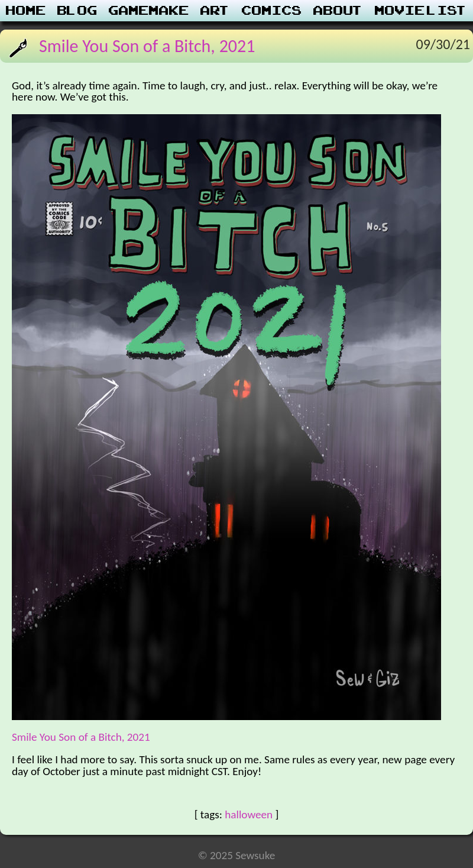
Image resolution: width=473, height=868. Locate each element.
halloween (249, 814)
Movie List (421, 11)
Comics (272, 11)
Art (216, 11)
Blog (77, 11)
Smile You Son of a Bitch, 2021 (147, 46)
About (338, 11)
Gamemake (149, 11)
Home (26, 11)
